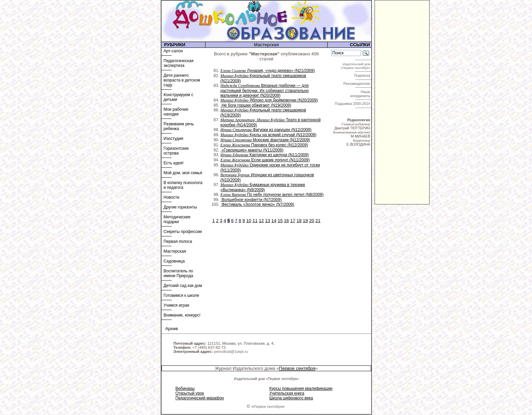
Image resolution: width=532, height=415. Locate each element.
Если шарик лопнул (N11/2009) (265, 160)
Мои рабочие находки (176, 112)
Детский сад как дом (183, 286)
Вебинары (185, 389)
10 (249, 221)
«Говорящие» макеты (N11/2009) (252, 150)
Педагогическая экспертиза (178, 63)
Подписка (363, 75)
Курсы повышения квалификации (301, 389)
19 (306, 221)
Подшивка (353, 104)
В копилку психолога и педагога (183, 185)
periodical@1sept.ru (231, 351)
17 (293, 221)
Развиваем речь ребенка (179, 126)
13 (268, 221)
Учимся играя (176, 305)
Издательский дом (356, 66)
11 (255, 221)
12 (261, 221)
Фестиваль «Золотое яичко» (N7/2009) (258, 204)
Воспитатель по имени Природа (178, 273)
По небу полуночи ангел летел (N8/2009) (272, 195)
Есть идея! (174, 163)
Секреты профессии (183, 232)
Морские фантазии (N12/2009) (265, 140)
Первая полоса (178, 241)
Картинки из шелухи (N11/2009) (265, 155)
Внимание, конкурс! (182, 315)
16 (287, 221)
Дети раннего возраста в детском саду (182, 80)
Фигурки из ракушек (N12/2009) (266, 130)
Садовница (174, 261)
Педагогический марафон (200, 398)
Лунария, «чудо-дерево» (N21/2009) (268, 71)
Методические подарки (177, 219)
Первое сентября (297, 368)
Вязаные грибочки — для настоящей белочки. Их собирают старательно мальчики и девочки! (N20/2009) (265, 91)
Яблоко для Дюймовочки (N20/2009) (269, 100)
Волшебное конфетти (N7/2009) (251, 200)
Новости (171, 197)
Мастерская (175, 251)
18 (299, 221)
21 (318, 221)
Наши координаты (361, 94)
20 (312, 221)
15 (280, 221)
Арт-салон (173, 51)
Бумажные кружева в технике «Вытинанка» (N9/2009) (263, 187)
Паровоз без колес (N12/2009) (264, 145)
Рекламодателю (357, 84)
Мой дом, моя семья (183, 173)
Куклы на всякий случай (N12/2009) (269, 135)
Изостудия (173, 139)
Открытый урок (190, 393)
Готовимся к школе (181, 295)
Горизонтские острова (176, 151)
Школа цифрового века (291, 398)
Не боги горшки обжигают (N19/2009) (256, 105)
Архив (172, 329)
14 (274, 221)
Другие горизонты (180, 207)
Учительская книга (287, 393)
